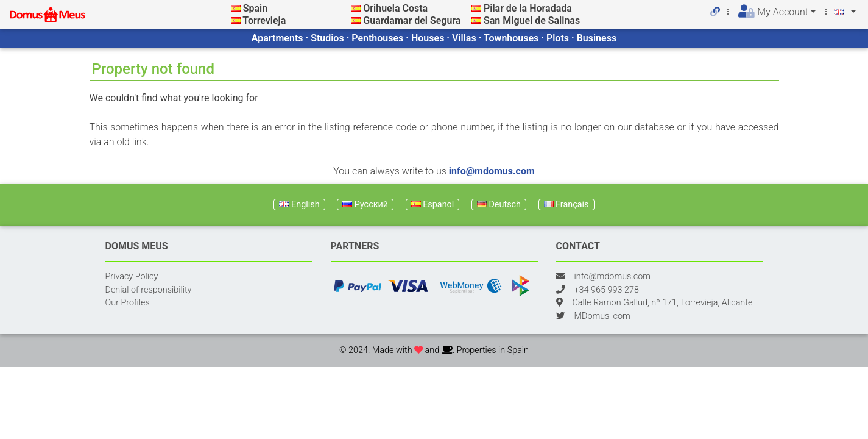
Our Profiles (128, 303)
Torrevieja (264, 20)
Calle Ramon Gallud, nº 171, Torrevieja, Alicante (663, 303)
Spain (255, 8)
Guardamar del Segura (412, 20)
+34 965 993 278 (607, 290)
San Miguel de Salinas (532, 20)
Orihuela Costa (395, 8)
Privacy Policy (132, 277)
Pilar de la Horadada (528, 8)
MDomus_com (602, 316)
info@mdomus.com (492, 171)
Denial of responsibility (149, 290)
